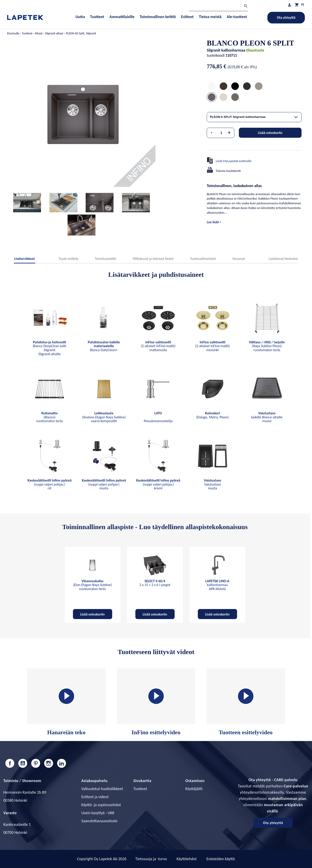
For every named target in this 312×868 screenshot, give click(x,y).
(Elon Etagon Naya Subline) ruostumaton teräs (93, 585)
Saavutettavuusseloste (99, 821)
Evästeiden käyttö (221, 859)
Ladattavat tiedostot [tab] (283, 259)
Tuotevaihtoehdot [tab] (203, 259)
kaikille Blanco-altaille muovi (267, 417)
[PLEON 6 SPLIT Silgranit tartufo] (259, 87)
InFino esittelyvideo (156, 702)
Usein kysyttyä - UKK (98, 813)
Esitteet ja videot (95, 797)
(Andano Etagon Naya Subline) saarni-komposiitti (104, 417)
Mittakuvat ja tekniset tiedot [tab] (153, 259)
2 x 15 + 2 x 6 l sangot (155, 583)
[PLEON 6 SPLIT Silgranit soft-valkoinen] (223, 98)
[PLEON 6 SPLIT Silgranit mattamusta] (235, 87)
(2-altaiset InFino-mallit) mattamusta (158, 346)
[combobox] (254, 117)
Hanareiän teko (66, 702)
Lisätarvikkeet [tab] (25, 259)
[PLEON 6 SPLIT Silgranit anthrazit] (247, 87)
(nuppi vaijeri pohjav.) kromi (158, 484)
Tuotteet (140, 789)
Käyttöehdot (187, 859)
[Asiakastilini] (289, 5)
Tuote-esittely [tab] (68, 259)
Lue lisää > (214, 222)
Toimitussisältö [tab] (105, 259)
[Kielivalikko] (303, 5)
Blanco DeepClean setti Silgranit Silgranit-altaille (49, 348)
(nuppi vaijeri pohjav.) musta (104, 484)
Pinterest (36, 763)
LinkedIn (62, 763)
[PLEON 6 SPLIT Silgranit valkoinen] (212, 87)
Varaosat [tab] (239, 259)
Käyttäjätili (194, 789)
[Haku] (219, 7)
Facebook (10, 763)
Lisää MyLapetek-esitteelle (233, 161)
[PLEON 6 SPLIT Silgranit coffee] (223, 87)
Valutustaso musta (213, 484)
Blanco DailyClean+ (104, 346)
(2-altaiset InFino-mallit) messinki (213, 346)
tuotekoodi (216, 55)
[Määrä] (221, 133)
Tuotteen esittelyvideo (246, 702)
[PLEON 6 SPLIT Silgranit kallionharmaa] (212, 98)
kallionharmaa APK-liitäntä (217, 585)
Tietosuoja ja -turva (151, 859)
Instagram (49, 763)
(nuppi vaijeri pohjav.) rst (50, 484)
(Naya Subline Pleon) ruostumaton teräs (267, 346)
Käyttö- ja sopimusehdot (101, 805)
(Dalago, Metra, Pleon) (213, 415)
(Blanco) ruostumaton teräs (50, 417)
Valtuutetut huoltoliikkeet (102, 789)
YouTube (23, 763)
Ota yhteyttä (286, 18)
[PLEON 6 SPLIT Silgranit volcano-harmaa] (235, 98)
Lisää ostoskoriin (270, 133)
